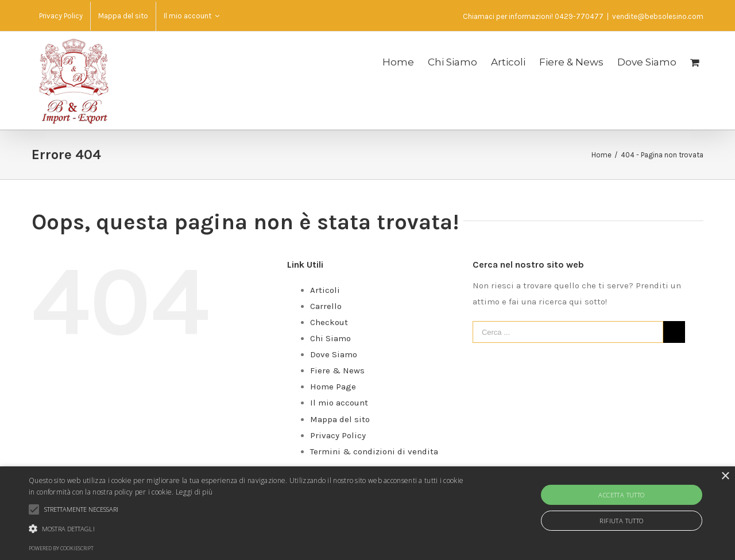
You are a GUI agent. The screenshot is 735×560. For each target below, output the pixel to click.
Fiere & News (337, 370)
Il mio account (339, 403)
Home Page (333, 387)
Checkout (329, 322)
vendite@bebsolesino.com (658, 16)
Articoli (325, 290)
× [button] (725, 476)
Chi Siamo (330, 338)
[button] (249, 529)
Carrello (326, 306)
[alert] (367, 513)
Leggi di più (194, 492)
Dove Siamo (334, 354)
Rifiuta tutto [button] (621, 521)
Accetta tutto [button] (621, 495)
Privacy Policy (338, 435)
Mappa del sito (340, 419)
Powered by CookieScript (61, 548)
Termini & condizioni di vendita (374, 451)
